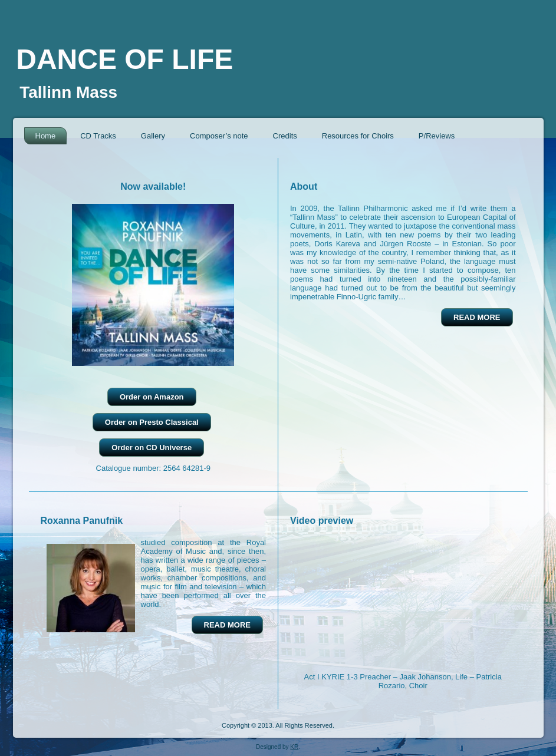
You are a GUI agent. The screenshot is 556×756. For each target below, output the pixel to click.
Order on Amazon (152, 397)
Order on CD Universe (152, 448)
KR (294, 747)
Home (46, 136)
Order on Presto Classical (152, 422)
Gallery (153, 136)
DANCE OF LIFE (124, 59)
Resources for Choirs (358, 136)
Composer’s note (219, 136)
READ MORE (477, 317)
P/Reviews (437, 136)
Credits (285, 136)
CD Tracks (98, 136)
